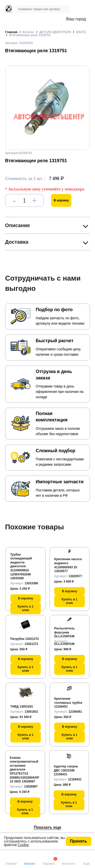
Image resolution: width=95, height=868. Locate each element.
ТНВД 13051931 (22, 707)
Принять (79, 841)
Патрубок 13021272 (25, 639)
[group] (48, 108)
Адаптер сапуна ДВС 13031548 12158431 (66, 770)
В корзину (61, 200)
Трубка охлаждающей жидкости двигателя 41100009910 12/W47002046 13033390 (21, 567)
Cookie (23, 845)
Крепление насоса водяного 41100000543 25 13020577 (68, 565)
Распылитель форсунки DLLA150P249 (64, 632)
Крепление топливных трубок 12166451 (68, 703)
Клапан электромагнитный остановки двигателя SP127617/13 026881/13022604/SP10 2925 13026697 (25, 770)
